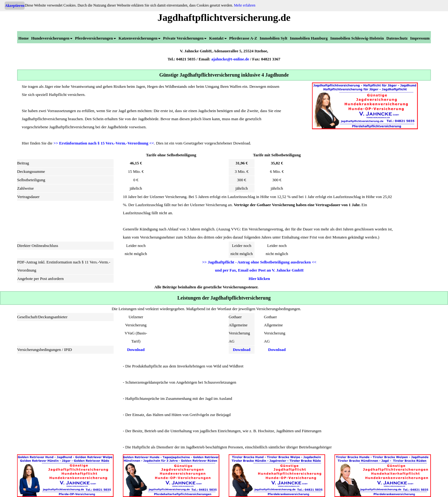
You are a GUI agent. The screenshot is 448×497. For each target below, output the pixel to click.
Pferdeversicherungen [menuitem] (96, 38)
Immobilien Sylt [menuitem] (273, 38)
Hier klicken (259, 279)
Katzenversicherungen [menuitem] (140, 38)
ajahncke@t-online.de (230, 59)
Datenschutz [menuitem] (397, 38)
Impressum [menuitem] (420, 38)
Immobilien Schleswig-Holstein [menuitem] (357, 38)
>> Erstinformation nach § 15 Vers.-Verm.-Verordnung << (104, 143)
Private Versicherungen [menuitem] (185, 38)
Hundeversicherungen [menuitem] (52, 38)
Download (136, 350)
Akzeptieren (15, 6)
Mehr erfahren (245, 5)
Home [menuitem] (23, 38)
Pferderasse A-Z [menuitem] (243, 38)
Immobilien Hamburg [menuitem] (309, 38)
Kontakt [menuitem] (218, 38)
